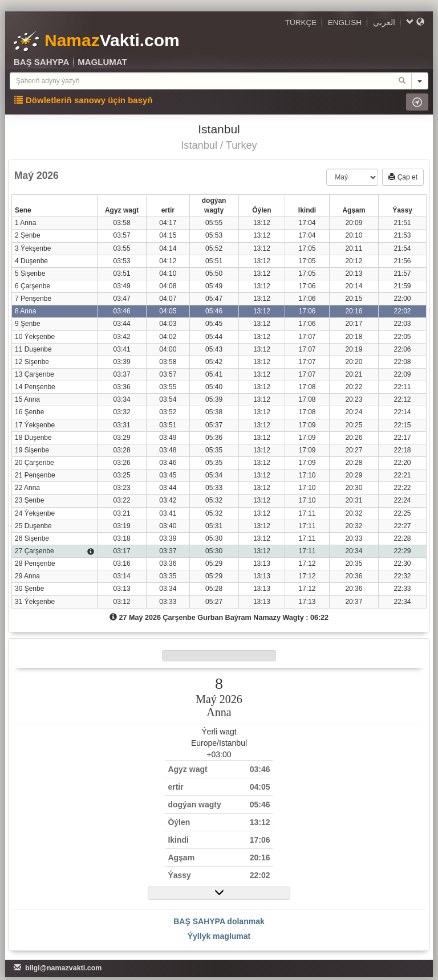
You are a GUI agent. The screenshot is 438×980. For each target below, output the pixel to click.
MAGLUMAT (102, 62)
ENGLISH (345, 23)
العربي (384, 23)
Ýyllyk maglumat (219, 936)
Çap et (403, 177)
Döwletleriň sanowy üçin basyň (84, 100)
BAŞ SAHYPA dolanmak (219, 921)
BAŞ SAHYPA (41, 62)
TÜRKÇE (301, 23)
